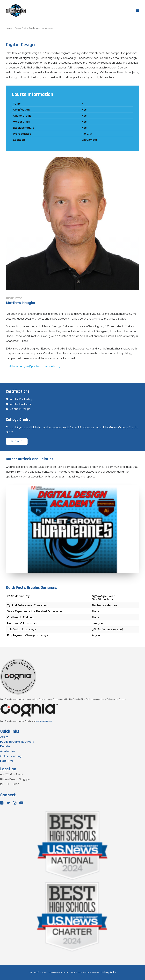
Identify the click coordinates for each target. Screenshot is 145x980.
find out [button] (17, 441)
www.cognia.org (44, 721)
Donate (5, 746)
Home (9, 28)
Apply (4, 737)
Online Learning (11, 756)
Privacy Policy (109, 972)
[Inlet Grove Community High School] (16, 10)
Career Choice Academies (27, 28)
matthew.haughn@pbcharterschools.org (33, 366)
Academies (8, 751)
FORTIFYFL (8, 761)
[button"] (2, 804)
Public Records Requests (17, 742)
